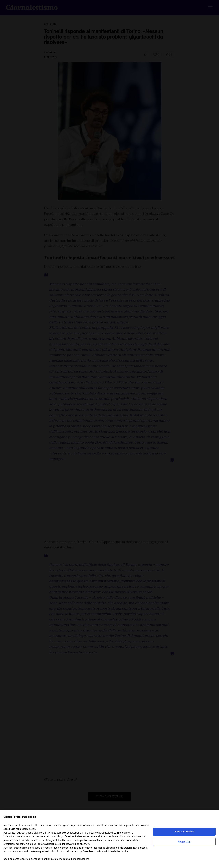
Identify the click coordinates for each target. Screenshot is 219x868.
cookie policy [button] (28, 829)
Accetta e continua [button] (184, 832)
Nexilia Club (184, 842)
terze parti (56, 833)
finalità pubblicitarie (69, 840)
